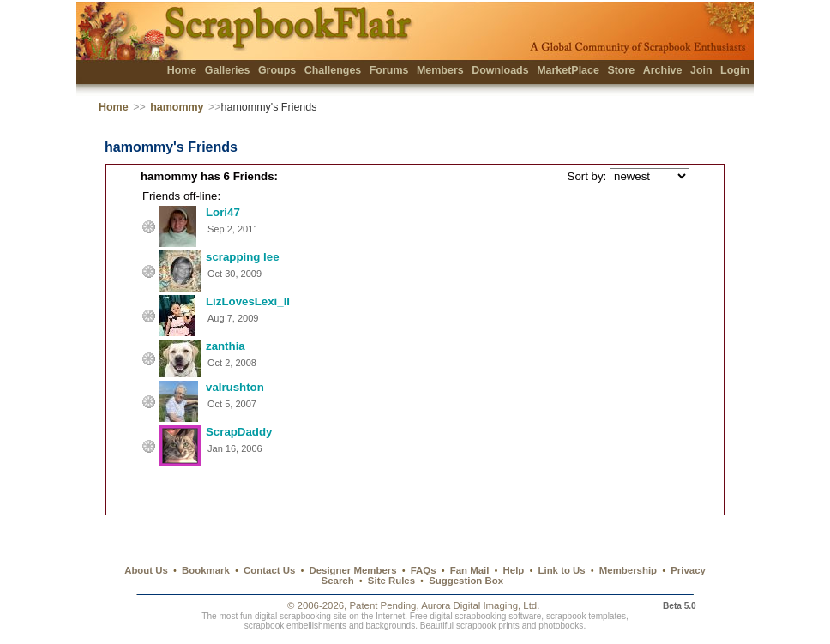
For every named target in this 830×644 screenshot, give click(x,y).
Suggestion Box (466, 581)
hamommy (177, 107)
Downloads (500, 70)
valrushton (235, 387)
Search (338, 581)
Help (514, 570)
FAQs (424, 570)
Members (440, 70)
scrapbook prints (488, 626)
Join (701, 70)
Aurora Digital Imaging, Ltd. (480, 605)
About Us (146, 570)
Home (182, 70)
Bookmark (206, 570)
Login (735, 70)
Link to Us (562, 570)
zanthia (226, 346)
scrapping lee (243, 257)
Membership (628, 570)
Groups (277, 70)
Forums (389, 70)
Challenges (333, 70)
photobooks (561, 626)
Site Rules (391, 581)
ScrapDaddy (239, 432)
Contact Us (269, 570)
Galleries (228, 70)
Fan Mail (470, 570)
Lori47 (223, 212)
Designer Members (352, 570)
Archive (663, 70)
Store (621, 70)
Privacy (688, 570)
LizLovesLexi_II (248, 301)
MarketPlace (568, 70)
